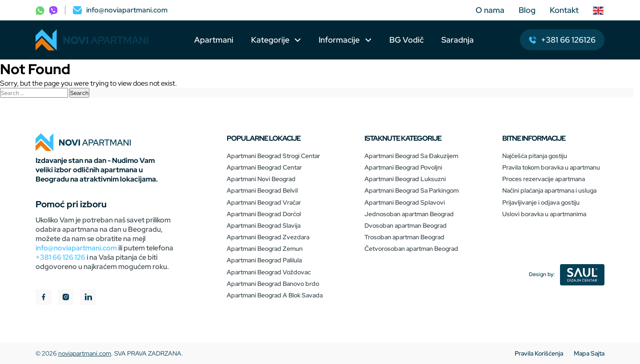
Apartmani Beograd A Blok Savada (275, 295)
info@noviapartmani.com (76, 248)
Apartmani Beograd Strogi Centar (273, 156)
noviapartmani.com (85, 353)
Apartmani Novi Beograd (261, 179)
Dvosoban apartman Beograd (406, 226)
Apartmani (214, 40)
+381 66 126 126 (60, 257)
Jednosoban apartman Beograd (409, 214)
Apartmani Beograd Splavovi (405, 202)
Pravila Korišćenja (539, 353)
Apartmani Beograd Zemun (265, 249)
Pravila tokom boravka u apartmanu (551, 167)
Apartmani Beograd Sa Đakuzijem (411, 156)
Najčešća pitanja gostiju (535, 156)
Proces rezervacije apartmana (544, 179)
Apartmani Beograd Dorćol (264, 214)
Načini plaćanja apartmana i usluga (549, 190)
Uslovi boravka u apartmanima (544, 214)
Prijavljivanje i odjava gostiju (541, 202)
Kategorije (270, 40)
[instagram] (66, 298)
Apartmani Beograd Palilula (264, 260)
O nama (490, 10)
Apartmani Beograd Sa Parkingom (412, 190)
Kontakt (564, 10)
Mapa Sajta (589, 353)
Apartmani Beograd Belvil (262, 190)
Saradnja (458, 40)
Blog (527, 10)
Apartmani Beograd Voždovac (269, 272)
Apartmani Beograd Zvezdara (268, 237)
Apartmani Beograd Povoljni (403, 167)
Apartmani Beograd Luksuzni (405, 179)
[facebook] (44, 298)
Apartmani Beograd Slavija (264, 226)
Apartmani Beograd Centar (264, 167)
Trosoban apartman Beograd (404, 237)
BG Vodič (406, 40)
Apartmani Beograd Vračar (264, 202)
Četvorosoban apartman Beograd (411, 249)
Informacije (340, 40)
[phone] (40, 10)
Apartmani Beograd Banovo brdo (273, 284)
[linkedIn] (88, 298)
